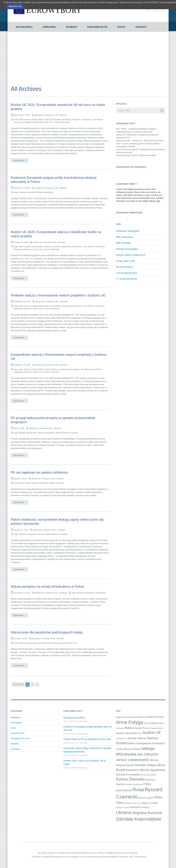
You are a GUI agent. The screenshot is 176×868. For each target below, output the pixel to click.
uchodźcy (145, 807)
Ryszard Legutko (146, 798)
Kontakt (141, 27)
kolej (40, 643)
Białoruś (130, 728)
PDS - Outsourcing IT (138, 857)
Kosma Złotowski (130, 779)
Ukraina (124, 813)
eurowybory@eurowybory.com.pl (55, 857)
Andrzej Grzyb (155, 717)
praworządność (124, 790)
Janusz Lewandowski (46, 433)
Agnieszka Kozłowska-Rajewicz (131, 717)
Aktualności (24, 27)
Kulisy (122, 27)
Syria (139, 803)
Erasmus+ (77, 119)
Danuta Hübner (137, 738)
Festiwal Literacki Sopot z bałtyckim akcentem (136, 155)
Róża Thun (49, 122)
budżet (47, 369)
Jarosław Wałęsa (145, 765)
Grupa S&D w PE (126, 261)
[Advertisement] (88, 56)
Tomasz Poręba (123, 807)
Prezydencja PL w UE (20, 738)
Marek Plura (47, 643)
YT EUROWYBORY (127, 279)
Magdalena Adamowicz (34, 122)
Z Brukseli (49, 27)
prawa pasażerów (60, 643)
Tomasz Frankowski (62, 122)
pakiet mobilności (63, 433)
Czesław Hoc (122, 738)
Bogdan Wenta (156, 728)
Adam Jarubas (25, 119)
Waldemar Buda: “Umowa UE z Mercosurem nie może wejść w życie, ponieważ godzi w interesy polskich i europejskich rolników (140, 144)
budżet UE (49, 119)
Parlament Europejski (128, 231)
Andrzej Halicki (37, 119)
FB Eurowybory (124, 267)
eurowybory (158, 743)
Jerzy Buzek (19, 122)
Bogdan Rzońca (142, 728)
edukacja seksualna (27, 192)
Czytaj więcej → (20, 160)
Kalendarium (16, 723)
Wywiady (72, 27)
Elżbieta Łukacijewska (63, 119)
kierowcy (41, 534)
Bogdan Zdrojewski (127, 733)
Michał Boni (150, 780)
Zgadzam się (15, 6)
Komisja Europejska (127, 249)
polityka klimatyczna (134, 784)
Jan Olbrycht (98, 119)
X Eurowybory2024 (126, 273)
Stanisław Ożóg (130, 803)
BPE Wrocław (123, 243)
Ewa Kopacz (87, 119)
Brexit (140, 733)
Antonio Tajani (24, 483)
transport (74, 433)
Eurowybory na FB (77, 857)
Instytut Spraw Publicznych (131, 255)
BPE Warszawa (125, 237)
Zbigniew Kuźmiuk (147, 813)
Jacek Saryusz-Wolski (128, 749)
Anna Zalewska (151, 723)
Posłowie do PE (97, 27)
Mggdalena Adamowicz (23, 372)
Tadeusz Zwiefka (150, 803)
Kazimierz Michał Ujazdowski (145, 770)
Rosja (138, 790)
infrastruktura (101, 593)
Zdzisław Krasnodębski (139, 819)
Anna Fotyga (130, 722)
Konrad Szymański (148, 775)
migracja (121, 784)
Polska (147, 784)
